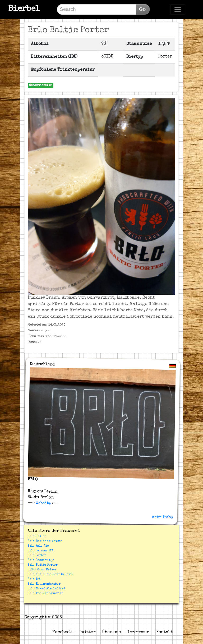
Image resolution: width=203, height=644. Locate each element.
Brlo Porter (37, 556)
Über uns (111, 632)
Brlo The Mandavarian (46, 594)
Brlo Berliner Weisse (45, 541)
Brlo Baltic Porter (43, 565)
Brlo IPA (34, 579)
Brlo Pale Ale (38, 546)
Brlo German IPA (40, 551)
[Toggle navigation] (178, 9)
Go (142, 9)
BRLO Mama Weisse (42, 570)
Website (43, 503)
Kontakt (165, 632)
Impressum (139, 632)
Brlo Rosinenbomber (44, 584)
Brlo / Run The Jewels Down (50, 575)
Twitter (87, 632)
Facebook (62, 632)
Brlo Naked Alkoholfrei (47, 589)
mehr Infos (163, 517)
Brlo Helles (37, 537)
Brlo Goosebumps (41, 560)
